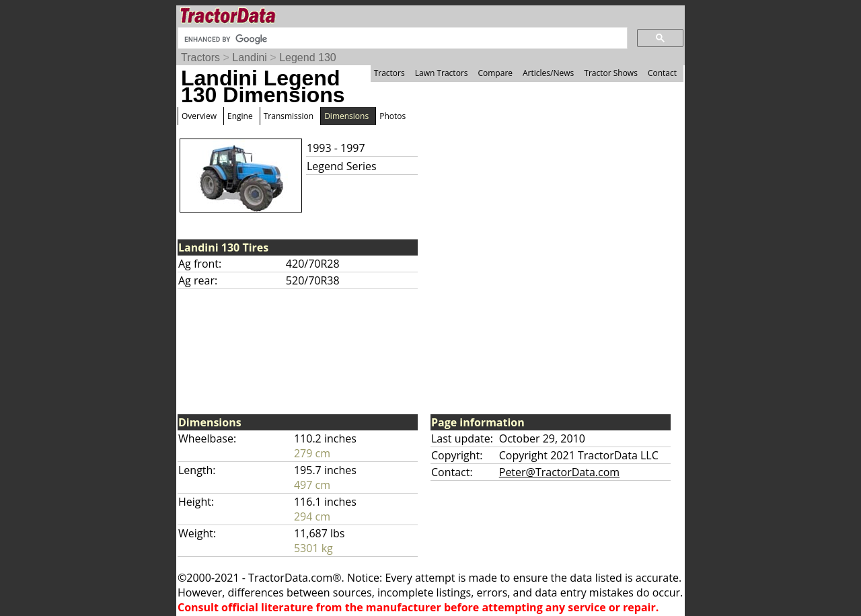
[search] (401, 39)
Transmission (289, 116)
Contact (662, 73)
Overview (199, 116)
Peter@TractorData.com (559, 472)
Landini (250, 57)
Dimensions (346, 116)
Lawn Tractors (442, 73)
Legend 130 (308, 57)
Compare (495, 73)
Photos (392, 116)
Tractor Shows (611, 73)
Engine (240, 116)
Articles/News (548, 73)
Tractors (200, 57)
